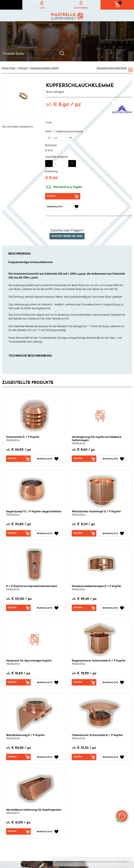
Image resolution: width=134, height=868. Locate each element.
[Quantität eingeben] (60, 164)
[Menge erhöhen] (72, 163)
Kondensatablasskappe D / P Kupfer (97, 586)
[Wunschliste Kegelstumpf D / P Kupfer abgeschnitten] (47, 533)
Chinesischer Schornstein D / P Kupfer (97, 735)
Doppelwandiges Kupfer (44, 68)
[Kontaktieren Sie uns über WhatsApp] (122, 816)
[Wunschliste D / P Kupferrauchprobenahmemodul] (47, 608)
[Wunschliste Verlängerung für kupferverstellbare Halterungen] (113, 459)
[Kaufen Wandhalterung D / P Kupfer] (18, 757)
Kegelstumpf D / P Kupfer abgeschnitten (34, 511)
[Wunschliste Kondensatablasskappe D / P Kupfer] (113, 608)
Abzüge (23, 68)
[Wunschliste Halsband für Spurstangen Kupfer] (47, 682)
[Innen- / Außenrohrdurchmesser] (59, 138)
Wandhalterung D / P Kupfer (25, 735)
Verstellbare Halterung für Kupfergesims (34, 810)
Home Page (8, 68)
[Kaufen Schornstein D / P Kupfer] (18, 459)
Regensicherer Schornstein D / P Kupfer (99, 660)
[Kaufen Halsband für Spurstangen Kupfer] (18, 682)
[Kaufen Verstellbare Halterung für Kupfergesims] (18, 831)
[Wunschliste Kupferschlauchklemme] (63, 207)
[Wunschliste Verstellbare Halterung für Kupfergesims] (47, 831)
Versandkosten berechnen (112, 68)
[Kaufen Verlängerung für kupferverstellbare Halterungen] (84, 459)
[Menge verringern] (49, 163)
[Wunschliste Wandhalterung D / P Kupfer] (47, 757)
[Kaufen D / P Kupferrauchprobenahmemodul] (18, 608)
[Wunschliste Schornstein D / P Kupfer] (47, 459)
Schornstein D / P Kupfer (23, 437)
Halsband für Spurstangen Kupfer (29, 660)
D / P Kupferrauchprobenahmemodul (32, 586)
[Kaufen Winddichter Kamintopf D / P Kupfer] (84, 533)
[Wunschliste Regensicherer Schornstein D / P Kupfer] (113, 682)
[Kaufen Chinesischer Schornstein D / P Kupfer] (84, 757)
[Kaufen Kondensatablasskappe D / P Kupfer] (84, 608)
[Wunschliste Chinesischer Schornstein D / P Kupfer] (113, 757)
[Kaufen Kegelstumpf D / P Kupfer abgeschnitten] (18, 533)
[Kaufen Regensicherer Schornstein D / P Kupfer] (84, 682)
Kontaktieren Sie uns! (67, 236)
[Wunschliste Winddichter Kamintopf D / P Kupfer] (113, 533)
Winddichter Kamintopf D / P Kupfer (96, 511)
